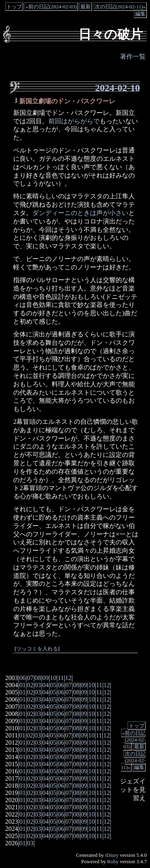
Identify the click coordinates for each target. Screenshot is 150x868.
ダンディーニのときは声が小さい (80, 213)
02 (30, 685)
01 (22, 685)
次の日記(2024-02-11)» (120, 7)
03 (38, 685)
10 (53, 678)
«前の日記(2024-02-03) (51, 7)
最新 (86, 7)
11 (61, 678)
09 (46, 678)
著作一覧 (133, 56)
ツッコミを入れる (37, 649)
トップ (14, 7)
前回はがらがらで (74, 121)
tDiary (112, 855)
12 (68, 678)
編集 (140, 14)
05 (53, 685)
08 (38, 678)
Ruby (113, 861)
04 (46, 685)
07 (30, 678)
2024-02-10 (118, 88)
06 (22, 678)
